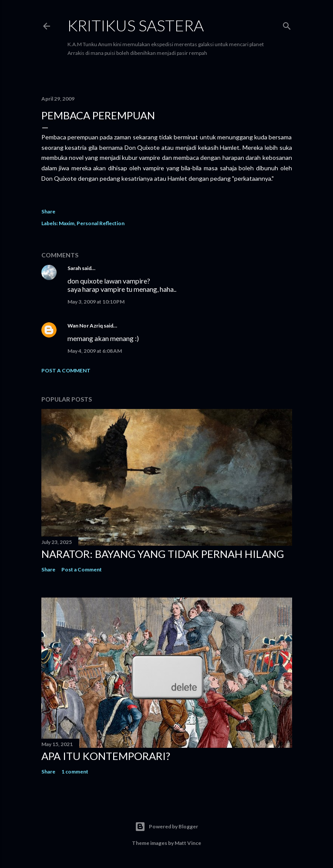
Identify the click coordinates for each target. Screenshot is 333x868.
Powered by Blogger (166, 827)
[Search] (287, 24)
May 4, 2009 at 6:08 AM (95, 351)
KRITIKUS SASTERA (136, 25)
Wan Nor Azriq (85, 326)
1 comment (75, 772)
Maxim (67, 223)
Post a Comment (66, 370)
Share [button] (48, 211)
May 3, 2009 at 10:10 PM (96, 302)
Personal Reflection (101, 223)
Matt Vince (188, 843)
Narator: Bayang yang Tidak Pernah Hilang (163, 554)
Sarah (74, 268)
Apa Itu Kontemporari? (106, 756)
